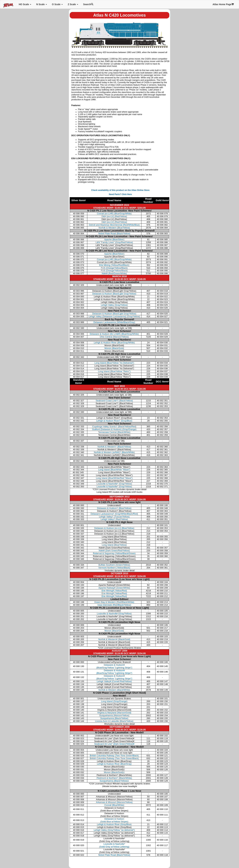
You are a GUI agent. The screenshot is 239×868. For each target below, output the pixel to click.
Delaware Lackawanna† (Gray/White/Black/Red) (114, 514)
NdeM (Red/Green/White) (114, 273)
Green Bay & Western (114, 602)
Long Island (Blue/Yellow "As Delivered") (114, 363)
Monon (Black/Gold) (114, 348)
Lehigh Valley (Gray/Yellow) (114, 305)
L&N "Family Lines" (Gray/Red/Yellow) (114, 242)
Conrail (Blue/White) (114, 805)
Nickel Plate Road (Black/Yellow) (114, 234)
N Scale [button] (41, 4)
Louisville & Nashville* (114, 484)
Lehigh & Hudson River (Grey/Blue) (114, 824)
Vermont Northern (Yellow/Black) (114, 568)
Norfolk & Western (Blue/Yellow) (114, 228)
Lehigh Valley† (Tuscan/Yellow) (114, 517)
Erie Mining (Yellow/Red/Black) (114, 265)
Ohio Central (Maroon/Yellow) (114, 337)
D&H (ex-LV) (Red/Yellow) (114, 216)
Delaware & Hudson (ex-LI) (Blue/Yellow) (114, 528)
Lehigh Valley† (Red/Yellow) (114, 519)
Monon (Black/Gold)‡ (114, 772)
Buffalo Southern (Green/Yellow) (114, 565)
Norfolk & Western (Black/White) (114, 690)
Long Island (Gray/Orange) (114, 701)
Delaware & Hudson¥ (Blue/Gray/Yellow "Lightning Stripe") (114, 666)
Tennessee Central (114, 432)
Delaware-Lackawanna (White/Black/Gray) (114, 322)
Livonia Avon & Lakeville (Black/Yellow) (114, 721)
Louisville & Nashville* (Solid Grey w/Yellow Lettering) (114, 845)
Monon (114, 631)
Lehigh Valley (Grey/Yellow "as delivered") (114, 830)
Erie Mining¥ (114, 591)
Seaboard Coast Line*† (114, 401)
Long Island (114, 470)
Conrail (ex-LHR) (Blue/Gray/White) (114, 214)
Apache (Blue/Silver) (114, 239)
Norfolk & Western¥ (114, 639)
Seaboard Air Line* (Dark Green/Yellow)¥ (114, 744)
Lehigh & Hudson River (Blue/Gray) (114, 764)
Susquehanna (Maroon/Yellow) (114, 715)
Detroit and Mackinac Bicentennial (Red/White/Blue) (114, 225)
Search (88, 4)
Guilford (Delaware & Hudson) (114, 429)
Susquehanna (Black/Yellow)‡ (114, 781)
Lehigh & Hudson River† (114, 421)
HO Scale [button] (25, 4)
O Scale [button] (57, 4)
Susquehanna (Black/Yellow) (114, 718)
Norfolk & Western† (114, 447)
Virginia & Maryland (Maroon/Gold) (114, 713)
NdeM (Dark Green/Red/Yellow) (114, 551)
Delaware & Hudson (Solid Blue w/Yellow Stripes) (114, 820)
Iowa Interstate (114, 605)
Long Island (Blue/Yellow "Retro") (114, 371)
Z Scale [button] (73, 4)
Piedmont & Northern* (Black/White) (114, 778)
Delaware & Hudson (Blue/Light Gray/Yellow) (114, 294)
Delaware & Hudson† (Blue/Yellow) (114, 508)
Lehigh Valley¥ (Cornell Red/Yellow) (114, 681)
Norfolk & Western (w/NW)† (114, 452)
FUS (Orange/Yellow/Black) (114, 268)
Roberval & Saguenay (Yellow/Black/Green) (114, 553)
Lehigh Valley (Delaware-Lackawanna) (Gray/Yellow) (114, 316)
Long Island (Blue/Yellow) (114, 545)
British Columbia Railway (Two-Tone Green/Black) (114, 756)
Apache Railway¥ (114, 588)
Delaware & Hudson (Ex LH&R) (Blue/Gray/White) (114, 334)
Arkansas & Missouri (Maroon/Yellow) (114, 802)
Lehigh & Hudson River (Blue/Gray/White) (114, 343)
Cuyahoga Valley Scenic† (114, 427)
